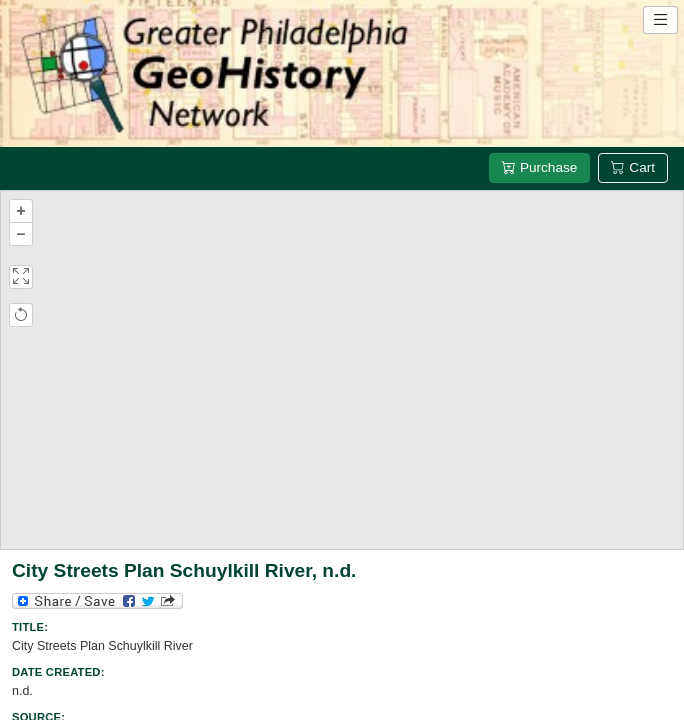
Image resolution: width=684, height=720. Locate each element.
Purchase (539, 167)
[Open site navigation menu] (660, 20)
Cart (633, 167)
